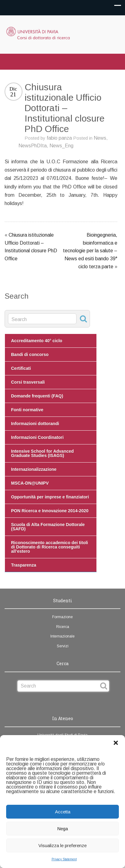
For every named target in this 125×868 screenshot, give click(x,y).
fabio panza (59, 138)
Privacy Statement (64, 859)
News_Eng (61, 146)
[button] (116, 743)
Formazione (62, 617)
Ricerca (63, 627)
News (100, 138)
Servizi (63, 646)
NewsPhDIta (33, 146)
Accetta (63, 812)
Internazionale (62, 636)
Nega (62, 829)
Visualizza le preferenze (62, 845)
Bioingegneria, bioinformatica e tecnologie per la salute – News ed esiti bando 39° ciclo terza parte (90, 251)
